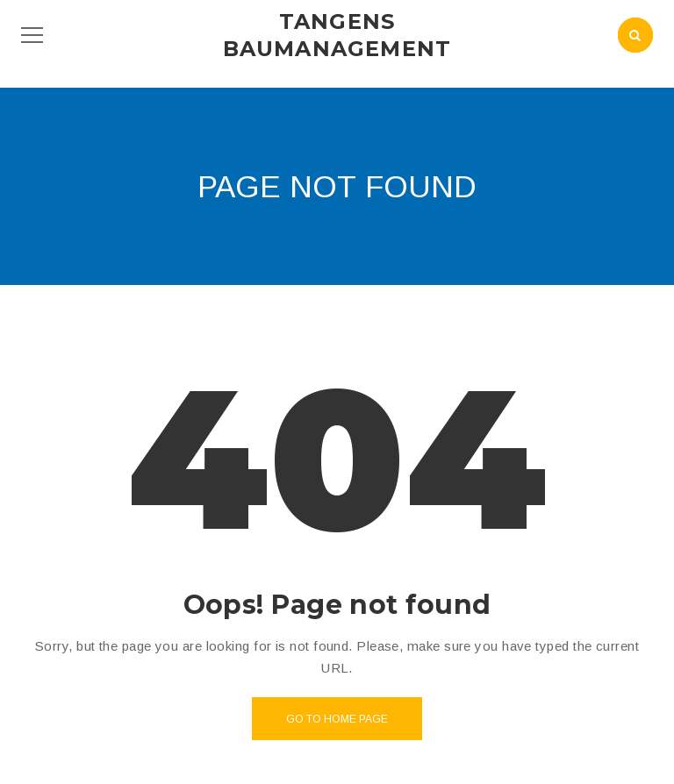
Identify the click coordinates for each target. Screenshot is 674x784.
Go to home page (337, 719)
